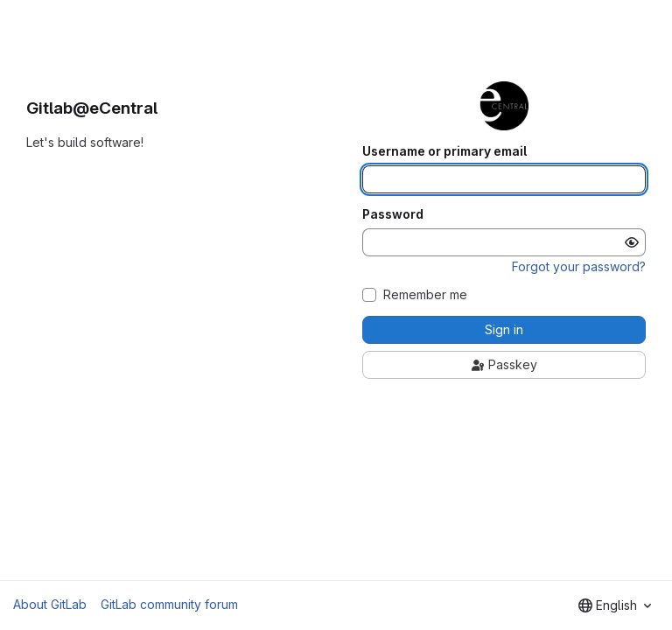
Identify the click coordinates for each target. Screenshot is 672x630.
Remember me (425, 295)
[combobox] (615, 605)
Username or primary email (444, 151)
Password (393, 214)
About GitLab (50, 604)
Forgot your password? (579, 266)
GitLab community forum (169, 604)
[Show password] (632, 242)
